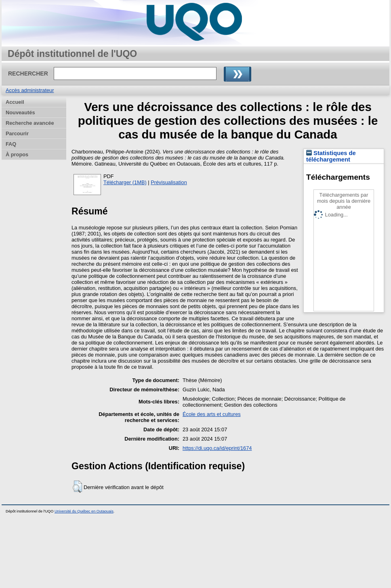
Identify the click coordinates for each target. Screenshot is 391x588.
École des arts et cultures (212, 414)
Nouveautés (20, 112)
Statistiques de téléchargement (331, 156)
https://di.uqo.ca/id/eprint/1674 (217, 448)
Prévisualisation (169, 182)
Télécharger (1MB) (125, 182)
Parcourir (17, 133)
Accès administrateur (30, 90)
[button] (77, 487)
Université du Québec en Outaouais (84, 511)
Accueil (15, 102)
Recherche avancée (30, 123)
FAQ (11, 144)
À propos (17, 154)
